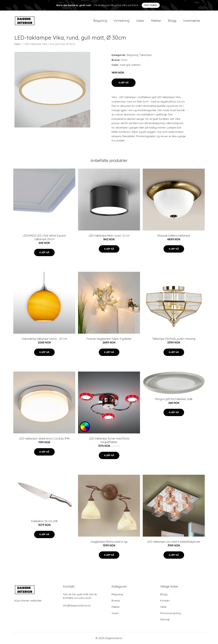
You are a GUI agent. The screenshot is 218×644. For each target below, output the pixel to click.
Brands (116, 601)
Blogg (172, 21)
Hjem (18, 44)
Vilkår (163, 607)
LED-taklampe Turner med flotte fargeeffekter (109, 440)
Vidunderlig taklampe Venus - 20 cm (44, 339)
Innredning (122, 21)
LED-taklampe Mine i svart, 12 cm (109, 236)
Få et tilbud (151, 5)
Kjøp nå (124, 83)
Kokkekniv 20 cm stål (44, 521)
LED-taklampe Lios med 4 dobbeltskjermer (174, 542)
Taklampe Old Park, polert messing (174, 339)
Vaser (140, 21)
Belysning (100, 21)
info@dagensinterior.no (77, 606)
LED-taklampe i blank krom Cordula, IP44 (44, 439)
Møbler (156, 21)
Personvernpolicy (170, 613)
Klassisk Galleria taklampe (174, 236)
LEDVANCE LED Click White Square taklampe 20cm (44, 237)
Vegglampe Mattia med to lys (109, 542)
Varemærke (192, 21)
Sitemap (165, 619)
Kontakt (165, 601)
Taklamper (146, 55)
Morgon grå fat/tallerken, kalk (174, 399)
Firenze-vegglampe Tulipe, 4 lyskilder (109, 339)
